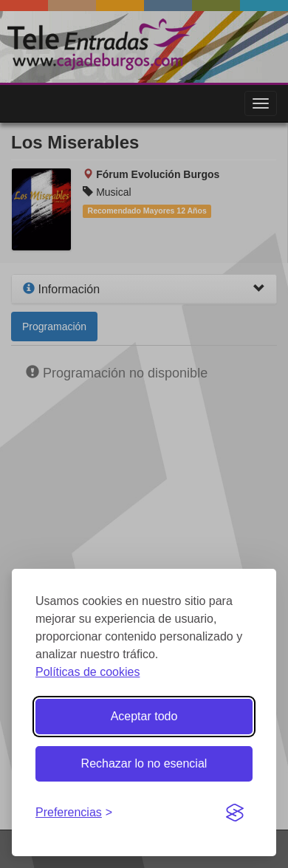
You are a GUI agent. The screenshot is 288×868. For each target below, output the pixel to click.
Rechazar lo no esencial (144, 763)
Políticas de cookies (88, 672)
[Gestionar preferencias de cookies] (74, 813)
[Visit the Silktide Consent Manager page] (235, 813)
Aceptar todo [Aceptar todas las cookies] (144, 716)
